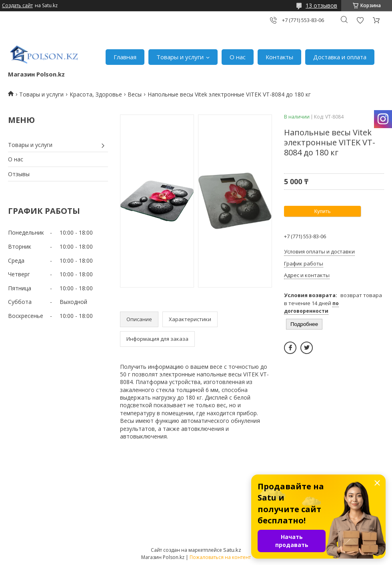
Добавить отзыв (360, 20)
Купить (322, 211)
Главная (125, 57)
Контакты (279, 57)
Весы (135, 94)
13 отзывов (321, 5)
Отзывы (19, 174)
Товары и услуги (180, 57)
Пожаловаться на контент (220, 557)
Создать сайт (17, 6)
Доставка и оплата (340, 57)
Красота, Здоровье (96, 94)
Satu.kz (232, 550)
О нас (238, 57)
